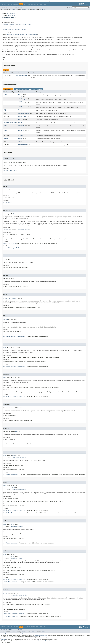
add (19, 95)
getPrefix (21, 126)
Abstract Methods (36, 89)
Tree (29, 4)
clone (19, 110)
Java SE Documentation (41, 635)
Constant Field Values (10, 170)
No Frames (9, 7)
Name (5, 95)
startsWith (21, 145)
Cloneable (5, 24)
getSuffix (21, 130)
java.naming (11, 13)
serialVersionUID (21, 75)
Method (23, 9)
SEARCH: (69, 7)
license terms (63, 1)
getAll (20, 123)
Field (13, 9)
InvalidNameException (19, 457)
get (19, 119)
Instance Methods (21, 89)
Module (9, 4)
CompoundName (16, 29)
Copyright (3, 639)
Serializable (26, 24)
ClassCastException (10, 243)
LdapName (24, 29)
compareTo (21, 113)
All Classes (19, 7)
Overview (3, 4)
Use (25, 4)
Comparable (12, 24)
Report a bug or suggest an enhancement (12, 634)
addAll (20, 102)
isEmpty (20, 135)
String (20, 96)
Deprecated (35, 4)
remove (20, 138)
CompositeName (6, 29)
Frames (3, 7)
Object (19, 24)
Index (41, 4)
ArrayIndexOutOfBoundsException (14, 336)
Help (45, 4)
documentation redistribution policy (41, 641)
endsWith (20, 116)
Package (15, 4)
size (19, 142)
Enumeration (8, 123)
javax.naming (12, 15)
